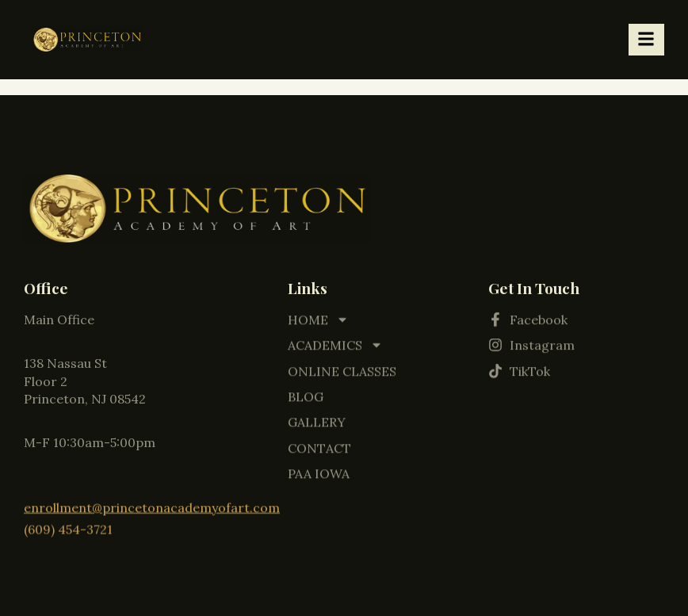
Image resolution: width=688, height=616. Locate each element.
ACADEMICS (335, 342)
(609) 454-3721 (68, 527)
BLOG (306, 394)
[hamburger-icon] (646, 40)
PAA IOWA (319, 471)
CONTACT (319, 446)
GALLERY (317, 419)
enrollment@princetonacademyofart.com (152, 507)
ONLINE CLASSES (342, 368)
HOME (318, 317)
